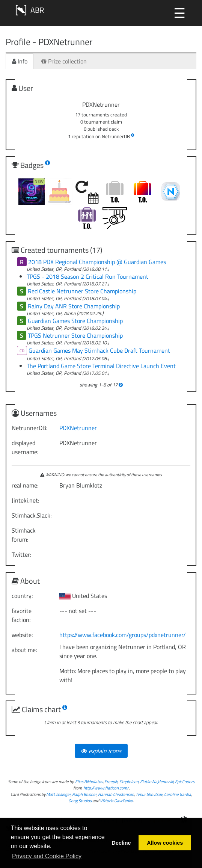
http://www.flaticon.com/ (106, 788)
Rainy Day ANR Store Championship (74, 306)
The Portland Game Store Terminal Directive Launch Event (101, 366)
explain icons (101, 751)
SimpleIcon (129, 781)
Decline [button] (121, 843)
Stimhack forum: (24, 535)
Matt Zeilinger (58, 794)
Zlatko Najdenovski (157, 781)
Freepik (111, 781)
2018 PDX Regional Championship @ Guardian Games (97, 262)
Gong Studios (80, 801)
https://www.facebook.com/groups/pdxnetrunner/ (123, 635)
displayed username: (25, 447)
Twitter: (21, 554)
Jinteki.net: (25, 500)
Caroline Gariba (178, 794)
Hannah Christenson (116, 794)
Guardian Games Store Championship (75, 321)
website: (22, 635)
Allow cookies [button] (165, 843)
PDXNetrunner (78, 428)
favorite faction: (22, 615)
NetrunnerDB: (29, 428)
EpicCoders (185, 781)
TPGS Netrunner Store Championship (75, 335)
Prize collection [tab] (64, 61)
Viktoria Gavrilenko (116, 801)
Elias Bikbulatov (89, 781)
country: (22, 596)
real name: (25, 485)
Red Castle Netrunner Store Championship (82, 291)
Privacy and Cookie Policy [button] (47, 856)
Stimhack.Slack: (32, 515)
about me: (24, 650)
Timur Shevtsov (149, 794)
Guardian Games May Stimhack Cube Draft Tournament (99, 350)
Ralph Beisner (84, 794)
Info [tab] (20, 61)
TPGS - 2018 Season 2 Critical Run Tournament (87, 276)
